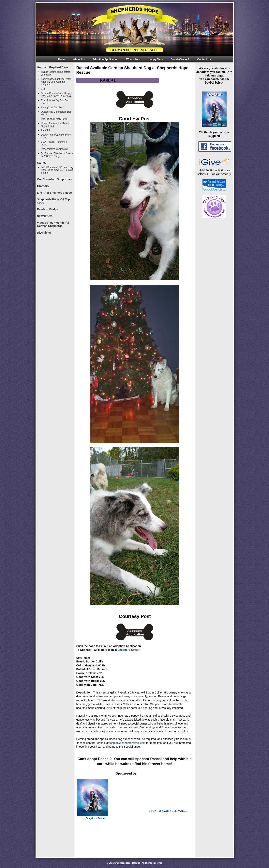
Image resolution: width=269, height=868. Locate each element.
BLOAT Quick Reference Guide (54, 143)
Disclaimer (44, 233)
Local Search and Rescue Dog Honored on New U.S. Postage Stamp (57, 170)
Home (62, 59)
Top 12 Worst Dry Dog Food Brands (56, 102)
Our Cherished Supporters (54, 179)
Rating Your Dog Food (53, 108)
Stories (42, 163)
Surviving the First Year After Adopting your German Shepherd (56, 82)
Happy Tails (156, 59)
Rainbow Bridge (48, 209)
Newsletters (45, 216)
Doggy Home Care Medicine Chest (56, 136)
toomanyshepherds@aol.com (127, 743)
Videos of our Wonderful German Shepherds (53, 224)
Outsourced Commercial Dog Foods (56, 113)
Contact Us (204, 59)
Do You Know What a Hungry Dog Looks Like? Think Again (56, 95)
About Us (79, 59)
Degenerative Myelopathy (54, 149)
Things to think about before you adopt (56, 73)
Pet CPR (46, 130)
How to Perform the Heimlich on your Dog (56, 125)
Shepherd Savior (129, 650)
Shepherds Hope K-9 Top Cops (53, 201)
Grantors (43, 186)
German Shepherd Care (52, 67)
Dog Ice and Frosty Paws (54, 119)
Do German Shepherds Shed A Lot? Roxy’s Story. (57, 155)
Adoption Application (105, 59)
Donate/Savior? (180, 59)
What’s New (133, 59)
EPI (43, 89)
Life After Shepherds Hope (54, 193)
